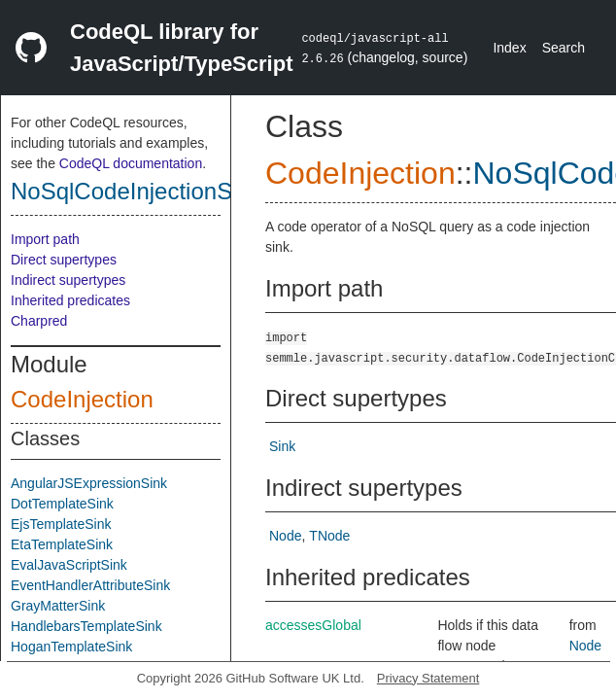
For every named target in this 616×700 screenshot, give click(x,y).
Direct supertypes (64, 260)
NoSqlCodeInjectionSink (137, 191)
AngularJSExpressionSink (89, 483)
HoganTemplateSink (71, 647)
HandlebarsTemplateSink (86, 626)
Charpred (39, 321)
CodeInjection (82, 399)
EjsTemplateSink (61, 524)
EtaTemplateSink (62, 544)
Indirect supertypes (68, 280)
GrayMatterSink (58, 606)
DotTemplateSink (62, 504)
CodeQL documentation (131, 163)
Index (509, 48)
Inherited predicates (70, 300)
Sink (282, 446)
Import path (45, 239)
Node (285, 536)
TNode (329, 536)
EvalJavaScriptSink (69, 565)
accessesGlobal (313, 625)
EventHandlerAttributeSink (90, 585)
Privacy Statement (428, 678)
